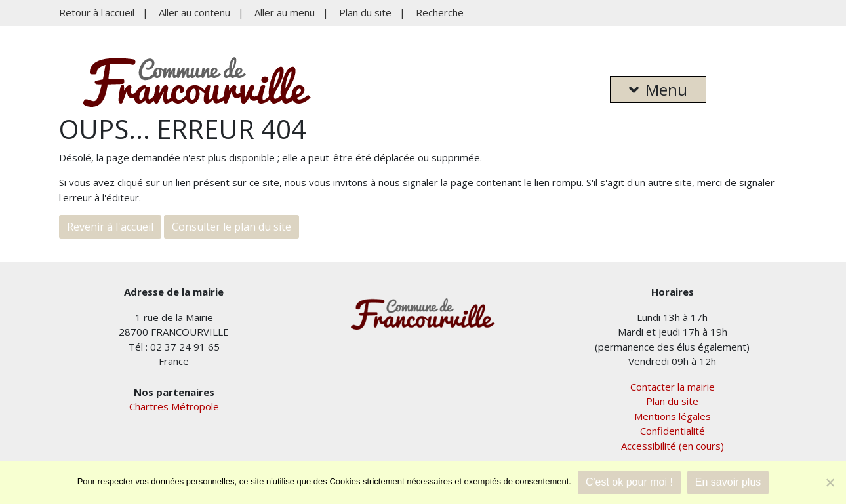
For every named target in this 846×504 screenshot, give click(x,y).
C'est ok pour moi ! (629, 482)
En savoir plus (728, 482)
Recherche (440, 12)
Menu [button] (658, 89)
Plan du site (365, 12)
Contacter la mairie (673, 387)
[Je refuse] (830, 482)
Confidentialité (673, 431)
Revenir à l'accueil (110, 227)
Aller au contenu (194, 12)
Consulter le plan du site (232, 227)
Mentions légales (673, 416)
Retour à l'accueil (97, 12)
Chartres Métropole (174, 406)
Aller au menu (285, 12)
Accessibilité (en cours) (673, 446)
